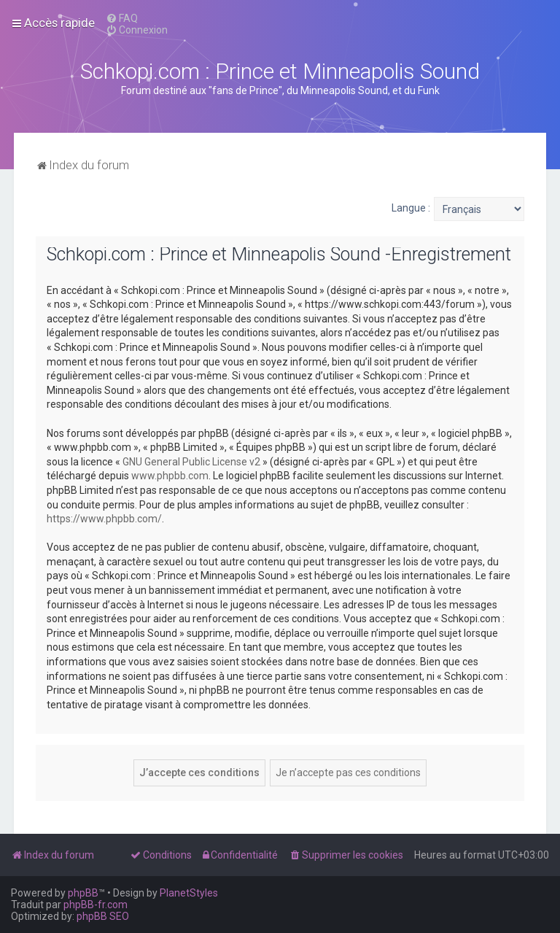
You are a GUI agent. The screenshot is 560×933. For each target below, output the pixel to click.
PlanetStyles (189, 893)
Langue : (411, 208)
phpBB (83, 893)
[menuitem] (122, 18)
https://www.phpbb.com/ (104, 519)
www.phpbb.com (170, 476)
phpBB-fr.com (96, 905)
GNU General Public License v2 (191, 462)
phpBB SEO (103, 916)
